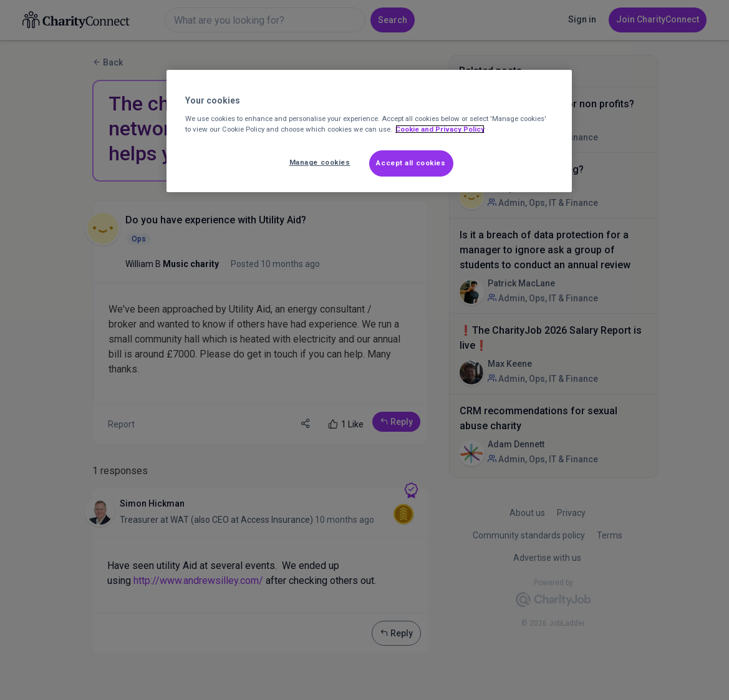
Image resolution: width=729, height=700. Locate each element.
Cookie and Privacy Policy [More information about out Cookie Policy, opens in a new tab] (440, 129)
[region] (369, 131)
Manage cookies (320, 162)
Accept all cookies (411, 163)
